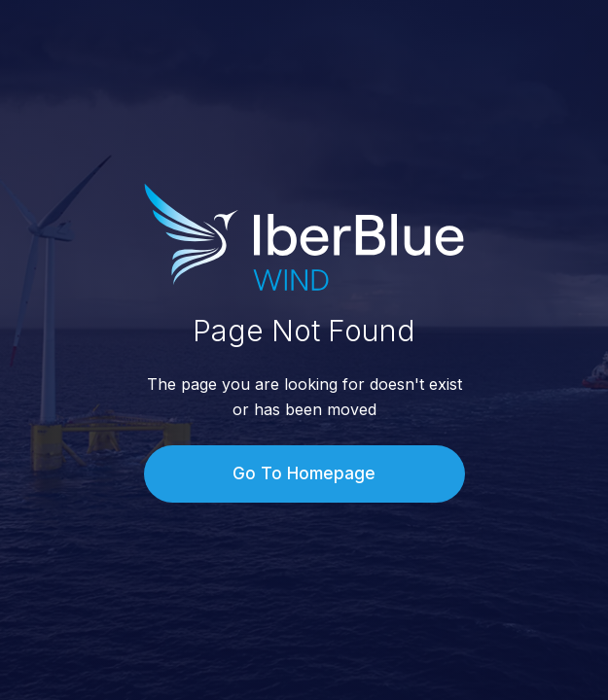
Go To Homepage (304, 473)
